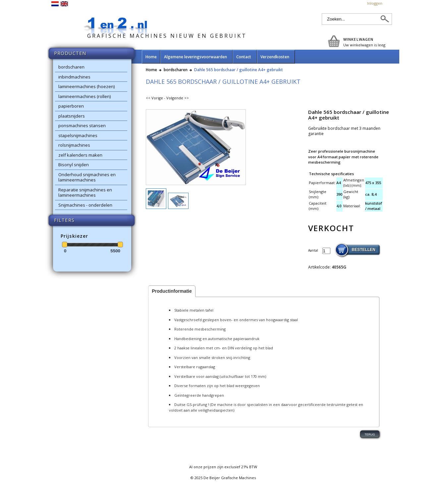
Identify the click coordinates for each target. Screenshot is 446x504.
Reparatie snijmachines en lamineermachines (85, 193)
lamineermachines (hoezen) (86, 86)
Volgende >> (178, 98)
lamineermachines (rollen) (84, 96)
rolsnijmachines (74, 145)
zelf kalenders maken (80, 155)
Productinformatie (172, 291)
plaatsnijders (72, 116)
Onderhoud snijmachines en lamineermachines (87, 177)
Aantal (314, 250)
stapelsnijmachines (78, 135)
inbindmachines (74, 77)
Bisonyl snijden (74, 165)
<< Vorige (154, 98)
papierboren (71, 106)
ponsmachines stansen (82, 126)
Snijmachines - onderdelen (85, 205)
